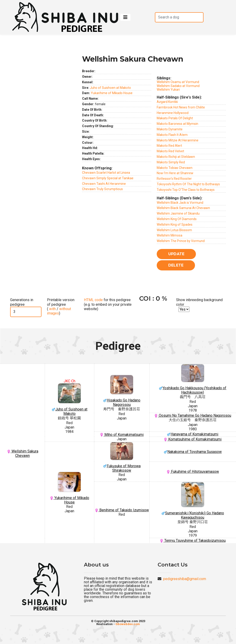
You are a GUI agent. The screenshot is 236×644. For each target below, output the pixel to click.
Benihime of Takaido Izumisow (122, 510)
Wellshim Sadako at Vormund (178, 86)
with (52, 309)
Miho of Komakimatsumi (122, 435)
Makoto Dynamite (170, 129)
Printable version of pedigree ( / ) (61, 307)
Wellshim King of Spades (175, 225)
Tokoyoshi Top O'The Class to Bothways (186, 190)
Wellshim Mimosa (170, 235)
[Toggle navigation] (125, 17)
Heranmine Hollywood (173, 113)
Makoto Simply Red (171, 162)
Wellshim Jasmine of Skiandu (178, 213)
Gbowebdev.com (128, 624)
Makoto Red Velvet (170, 151)
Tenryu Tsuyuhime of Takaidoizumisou (193, 541)
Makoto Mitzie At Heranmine (178, 140)
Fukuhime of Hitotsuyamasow (193, 472)
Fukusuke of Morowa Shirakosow (122, 457)
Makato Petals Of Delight (175, 118)
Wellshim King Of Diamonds (177, 219)
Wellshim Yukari (168, 90)
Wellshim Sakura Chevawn (23, 453)
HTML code (93, 300)
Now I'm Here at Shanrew (175, 173)
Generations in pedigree (22, 302)
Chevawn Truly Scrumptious (102, 189)
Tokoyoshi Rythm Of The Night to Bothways (188, 184)
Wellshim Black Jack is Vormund (180, 203)
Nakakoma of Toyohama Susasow (193, 452)
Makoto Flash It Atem (172, 135)
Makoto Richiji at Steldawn (176, 157)
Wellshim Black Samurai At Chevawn (183, 208)
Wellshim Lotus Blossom (174, 230)
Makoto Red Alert (169, 146)
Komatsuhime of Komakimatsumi (193, 439)
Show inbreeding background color (199, 302)
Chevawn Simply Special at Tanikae (108, 178)
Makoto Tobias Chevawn (175, 168)
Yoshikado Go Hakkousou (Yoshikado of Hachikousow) (193, 379)
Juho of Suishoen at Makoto (110, 88)
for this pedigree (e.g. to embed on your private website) (108, 304)
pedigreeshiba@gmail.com (185, 579)
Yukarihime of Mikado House (112, 93)
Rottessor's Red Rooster (174, 179)
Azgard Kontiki (167, 102)
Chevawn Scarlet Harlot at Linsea (106, 173)
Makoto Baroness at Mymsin (177, 124)
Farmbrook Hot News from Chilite (181, 107)
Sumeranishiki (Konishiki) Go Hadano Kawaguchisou (193, 501)
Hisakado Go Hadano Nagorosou (122, 391)
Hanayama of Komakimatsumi (193, 434)
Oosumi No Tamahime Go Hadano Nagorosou (193, 415)
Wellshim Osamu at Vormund (178, 82)
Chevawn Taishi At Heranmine (104, 184)
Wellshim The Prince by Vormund (181, 241)
